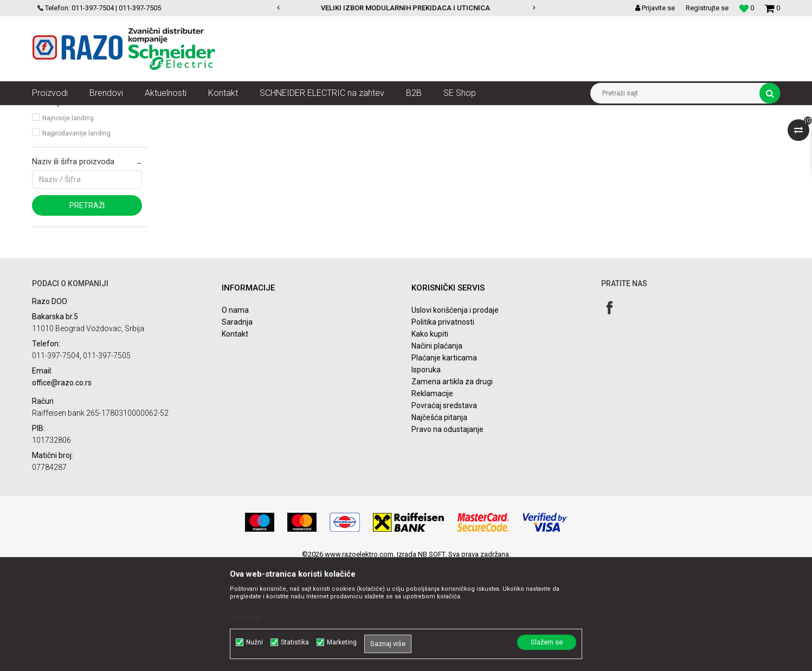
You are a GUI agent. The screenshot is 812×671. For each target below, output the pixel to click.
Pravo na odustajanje (447, 534)
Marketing (342, 642)
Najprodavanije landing (76, 238)
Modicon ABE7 (64, 160)
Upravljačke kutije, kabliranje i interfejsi (251, 113)
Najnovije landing (68, 223)
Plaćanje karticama (444, 463)
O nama (235, 415)
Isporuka (426, 475)
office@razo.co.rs (62, 488)
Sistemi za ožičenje (349, 113)
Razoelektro (50, 113)
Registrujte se (707, 8)
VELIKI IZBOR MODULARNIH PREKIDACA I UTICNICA (405, 8)
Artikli (88, 113)
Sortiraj (495, 133)
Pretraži (87, 311)
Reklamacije (432, 499)
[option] (406, 8)
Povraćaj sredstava (444, 511)
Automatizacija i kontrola (144, 113)
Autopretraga (448, 133)
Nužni (254, 642)
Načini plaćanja (437, 451)
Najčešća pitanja (439, 522)
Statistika (295, 642)
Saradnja (237, 427)
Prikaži (667, 133)
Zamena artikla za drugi (452, 487)
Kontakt (235, 439)
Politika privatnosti (443, 427)
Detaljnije (246, 617)
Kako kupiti (430, 439)
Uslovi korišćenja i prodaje (455, 415)
